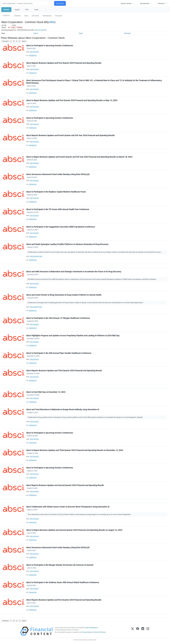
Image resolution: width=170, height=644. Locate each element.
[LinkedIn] (143, 631)
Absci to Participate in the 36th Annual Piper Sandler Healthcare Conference (59, 353)
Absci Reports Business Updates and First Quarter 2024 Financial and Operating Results (64, 600)
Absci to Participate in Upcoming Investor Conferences (50, 46)
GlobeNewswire (33, 56)
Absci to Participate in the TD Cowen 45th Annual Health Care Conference (58, 209)
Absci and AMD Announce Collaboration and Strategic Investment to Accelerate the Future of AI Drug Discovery (74, 272)
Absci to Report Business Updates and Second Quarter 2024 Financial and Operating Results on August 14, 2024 (74, 530)
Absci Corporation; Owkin (36, 256)
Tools (36, 10)
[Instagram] (148, 631)
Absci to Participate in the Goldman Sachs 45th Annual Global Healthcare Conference (63, 582)
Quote (36, 33)
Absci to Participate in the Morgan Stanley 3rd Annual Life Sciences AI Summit (60, 565)
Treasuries (59, 16)
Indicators (161, 3)
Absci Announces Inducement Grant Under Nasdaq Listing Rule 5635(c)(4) (58, 174)
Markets (6, 10)
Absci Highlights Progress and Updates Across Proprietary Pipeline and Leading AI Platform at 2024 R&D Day (73, 336)
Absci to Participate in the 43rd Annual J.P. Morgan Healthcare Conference (58, 318)
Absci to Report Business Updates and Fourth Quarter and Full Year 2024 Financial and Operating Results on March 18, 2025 (79, 157)
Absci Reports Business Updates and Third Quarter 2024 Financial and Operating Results (64, 371)
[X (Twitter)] (133, 631)
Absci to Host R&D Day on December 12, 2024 (46, 392)
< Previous (5, 41)
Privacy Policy (87, 632)
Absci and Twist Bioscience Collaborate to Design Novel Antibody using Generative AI (63, 409)
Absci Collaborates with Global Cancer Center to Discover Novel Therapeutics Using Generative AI (68, 507)
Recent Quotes (126, 3)
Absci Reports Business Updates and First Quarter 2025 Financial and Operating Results (64, 63)
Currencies (35, 16)
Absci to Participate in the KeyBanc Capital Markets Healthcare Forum (56, 192)
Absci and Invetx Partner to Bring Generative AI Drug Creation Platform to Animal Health (64, 295)
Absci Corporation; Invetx (36, 307)
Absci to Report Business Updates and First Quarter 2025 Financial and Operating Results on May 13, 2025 (72, 100)
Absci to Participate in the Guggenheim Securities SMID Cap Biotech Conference (61, 227)
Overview (17, 16)
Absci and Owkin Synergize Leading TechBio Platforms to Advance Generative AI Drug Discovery (67, 244)
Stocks (17, 10)
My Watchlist (145, 3)
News (26, 16)
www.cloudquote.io (92, 628)
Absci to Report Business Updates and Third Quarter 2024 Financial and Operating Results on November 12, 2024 (75, 450)
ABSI (52, 22)
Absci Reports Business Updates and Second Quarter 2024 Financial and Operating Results (65, 485)
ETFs (27, 10)
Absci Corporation (34, 52)
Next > (24, 41)
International (47, 16)
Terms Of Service (100, 632)
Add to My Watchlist (45, 30)
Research (127, 33)
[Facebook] (138, 631)
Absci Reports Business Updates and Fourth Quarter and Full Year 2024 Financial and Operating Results (70, 135)
